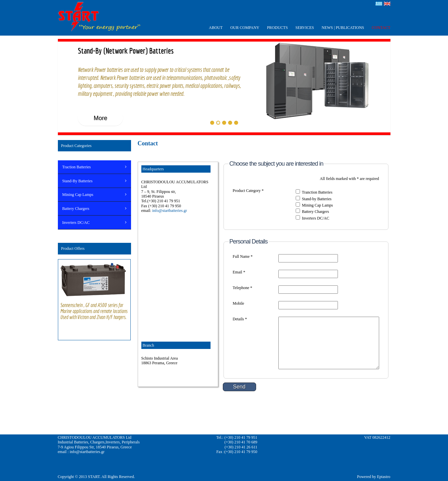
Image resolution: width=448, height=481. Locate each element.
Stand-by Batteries (317, 199)
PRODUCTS (278, 28)
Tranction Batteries (317, 192)
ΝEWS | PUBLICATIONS (343, 28)
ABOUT (216, 28)
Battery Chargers (76, 209)
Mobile (239, 303)
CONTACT (381, 28)
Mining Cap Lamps (78, 195)
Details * (240, 319)
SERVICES (305, 28)
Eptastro (384, 477)
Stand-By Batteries (77, 181)
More (100, 118)
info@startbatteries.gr (170, 211)
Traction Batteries (76, 167)
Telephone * (243, 288)
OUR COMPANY (245, 28)
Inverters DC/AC (76, 223)
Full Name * (243, 256)
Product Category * (248, 191)
